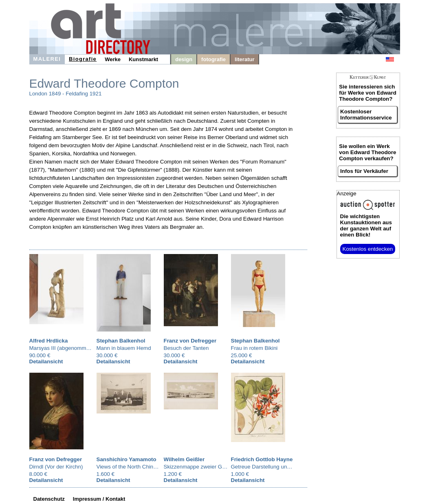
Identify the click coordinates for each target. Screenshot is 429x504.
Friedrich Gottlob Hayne (262, 459)
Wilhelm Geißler (184, 459)
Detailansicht (46, 361)
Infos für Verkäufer (364, 171)
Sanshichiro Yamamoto (126, 459)
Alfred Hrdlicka (49, 341)
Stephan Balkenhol (121, 341)
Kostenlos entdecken (368, 249)
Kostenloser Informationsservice (366, 115)
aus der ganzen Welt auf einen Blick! (366, 225)
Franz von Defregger (190, 341)
